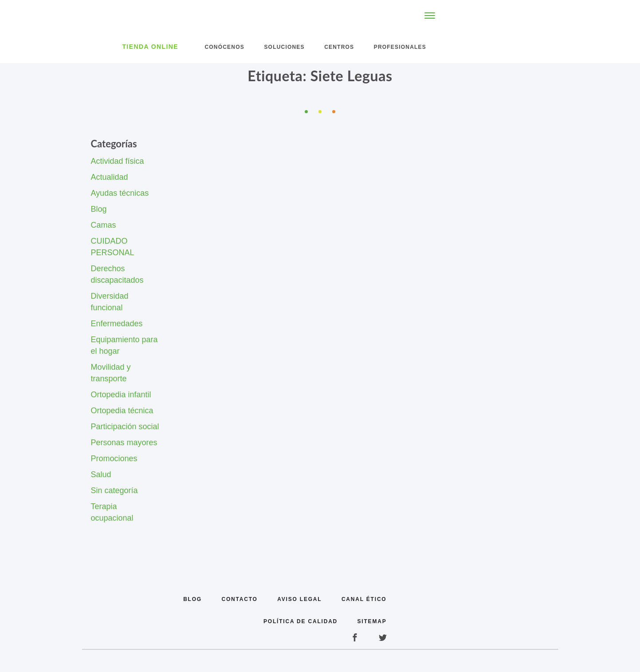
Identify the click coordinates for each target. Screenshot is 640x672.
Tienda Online (150, 47)
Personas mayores (124, 443)
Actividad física (118, 161)
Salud (101, 474)
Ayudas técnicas (120, 193)
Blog (99, 209)
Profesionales (400, 47)
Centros (339, 47)
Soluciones (284, 47)
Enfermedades (117, 324)
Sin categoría (114, 490)
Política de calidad (300, 621)
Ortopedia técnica (122, 411)
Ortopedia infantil (121, 395)
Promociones (114, 459)
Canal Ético (364, 599)
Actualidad (110, 177)
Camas (104, 225)
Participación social (125, 427)
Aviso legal (299, 599)
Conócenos (224, 47)
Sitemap (372, 621)
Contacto (239, 599)
